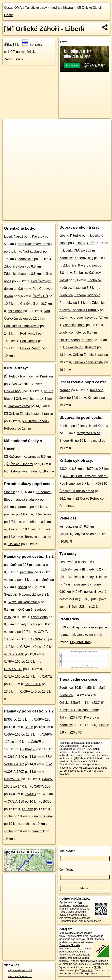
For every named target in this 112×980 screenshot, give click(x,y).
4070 (90, 469)
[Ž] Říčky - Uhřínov (19, 464)
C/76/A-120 (39, 639)
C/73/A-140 (28, 647)
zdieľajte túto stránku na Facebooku (74, 907)
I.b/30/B (30, 794)
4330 (63, 469)
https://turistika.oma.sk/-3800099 (93, 217)
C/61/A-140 (16, 757)
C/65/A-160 (12, 734)
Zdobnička (26, 259)
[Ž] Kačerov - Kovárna (20, 457)
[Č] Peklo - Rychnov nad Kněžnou (28, 376)
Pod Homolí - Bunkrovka (22, 326)
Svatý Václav (28, 624)
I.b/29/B (27, 809)
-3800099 (86, 746)
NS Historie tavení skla (20, 471)
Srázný (13, 529)
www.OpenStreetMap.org (74, 936)
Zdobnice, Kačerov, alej (76, 258)
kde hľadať (67, 851)
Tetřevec (31, 537)
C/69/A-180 (42, 719)
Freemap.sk (62, 217)
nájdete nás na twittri (20, 970)
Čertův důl (27, 304)
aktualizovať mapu (81, 743)
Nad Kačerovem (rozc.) (35, 244)
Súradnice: (66, 749)
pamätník (11, 565)
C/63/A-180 (42, 786)
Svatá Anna (39, 617)
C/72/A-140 (16, 654)
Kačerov (38, 236)
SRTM (98, 967)
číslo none (15, 311)
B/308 (47, 801)
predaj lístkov (83, 317)
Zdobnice (66, 688)
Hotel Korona (99, 426)
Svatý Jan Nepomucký (20, 595)
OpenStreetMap (41, 217)
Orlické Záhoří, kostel (88, 355)
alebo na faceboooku (20, 976)
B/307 (8, 719)
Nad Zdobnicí (33, 251)
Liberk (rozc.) (13, 236)
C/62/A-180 (12, 779)
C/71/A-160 (12, 677)
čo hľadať (66, 870)
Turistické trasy (36, 8)
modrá (55, 8)
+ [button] (10, 126)
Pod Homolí (29, 333)
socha (41, 565)
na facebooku (71, 904)
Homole (45, 529)
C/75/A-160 (12, 662)
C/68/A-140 (28, 692)
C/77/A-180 (16, 801)
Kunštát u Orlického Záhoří (79, 710)
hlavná (68, 8)
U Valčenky (43, 514)
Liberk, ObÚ (85, 243)
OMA (18, 8)
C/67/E (47, 677)
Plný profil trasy (81, 642)
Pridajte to (87, 970)
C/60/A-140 (28, 749)
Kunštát (65, 426)
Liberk (104, 725)
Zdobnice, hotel (74, 325)
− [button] (10, 132)
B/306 (29, 727)
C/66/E (36, 742)
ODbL (90, 939)
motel (97, 441)
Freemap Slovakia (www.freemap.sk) (70, 947)
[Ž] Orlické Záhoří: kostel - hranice (29, 414)
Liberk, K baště (70, 235)
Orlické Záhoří (30, 348)
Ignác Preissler (42, 816)
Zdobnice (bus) (15, 266)
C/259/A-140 (13, 669)
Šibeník (9, 492)
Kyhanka (94, 398)
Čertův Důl (40, 296)
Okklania (14, 544)
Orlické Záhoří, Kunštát (76, 340)
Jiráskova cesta (19, 406)
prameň (24, 507)
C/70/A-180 (33, 684)
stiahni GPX (66, 752)
